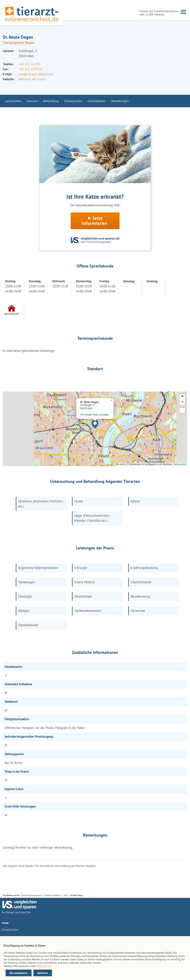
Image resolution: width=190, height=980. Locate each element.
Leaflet (121, 464)
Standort (32, 101)
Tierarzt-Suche (10, 930)
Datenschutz (44, 966)
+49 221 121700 (30, 64)
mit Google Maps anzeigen (94, 415)
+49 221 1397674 (30, 69)
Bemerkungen (120, 101)
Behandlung (51, 101)
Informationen (97, 101)
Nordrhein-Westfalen (53, 895)
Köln (65, 895)
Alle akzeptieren (19, 973)
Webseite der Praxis (32, 79)
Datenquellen (180, 464)
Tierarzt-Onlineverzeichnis (31, 895)
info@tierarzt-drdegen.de (36, 74)
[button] (95, 424)
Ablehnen (43, 973)
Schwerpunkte (73, 101)
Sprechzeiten (13, 101)
